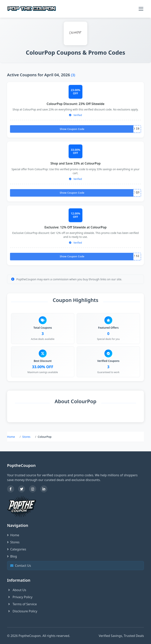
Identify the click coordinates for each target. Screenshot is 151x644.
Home (11, 437)
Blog (12, 556)
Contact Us (75, 566)
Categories (17, 549)
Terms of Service (22, 604)
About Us (17, 590)
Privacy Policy (20, 597)
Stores (26, 437)
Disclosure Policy (22, 611)
